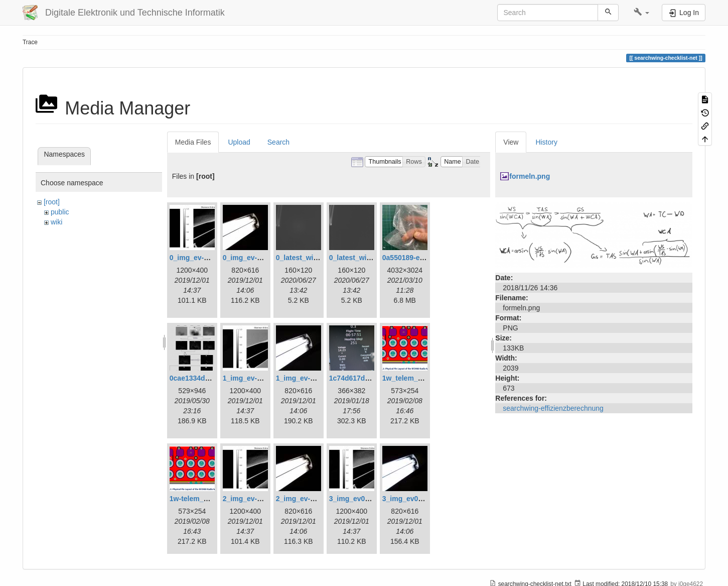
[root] (52, 202)
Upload (239, 142)
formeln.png (530, 176)
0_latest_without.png (364, 258)
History (546, 142)
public (60, 212)
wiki (56, 222)
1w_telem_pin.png (413, 378)
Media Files (193, 142)
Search (278, 142)
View (511, 142)
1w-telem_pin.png (199, 499)
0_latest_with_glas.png (314, 258)
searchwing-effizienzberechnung (553, 408)
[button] (641, 13)
